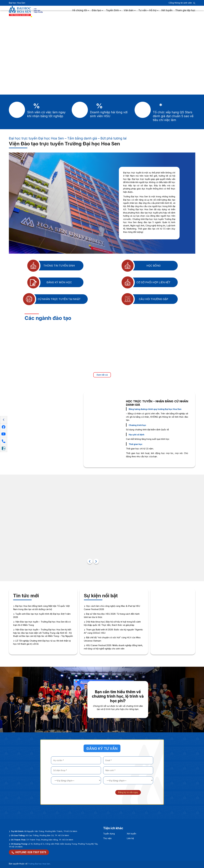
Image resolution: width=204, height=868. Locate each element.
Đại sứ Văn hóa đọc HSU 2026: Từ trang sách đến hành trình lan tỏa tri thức (112, 615)
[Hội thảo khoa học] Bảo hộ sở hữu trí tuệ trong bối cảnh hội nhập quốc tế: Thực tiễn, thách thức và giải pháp (112, 623)
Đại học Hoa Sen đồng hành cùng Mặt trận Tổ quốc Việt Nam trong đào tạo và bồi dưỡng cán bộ (41, 608)
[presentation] (73, 792)
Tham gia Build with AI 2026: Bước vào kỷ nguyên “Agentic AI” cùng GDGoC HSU (113, 631)
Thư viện (107, 838)
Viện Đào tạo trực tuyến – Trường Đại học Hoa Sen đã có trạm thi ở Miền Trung (42, 623)
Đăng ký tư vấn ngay (128, 792)
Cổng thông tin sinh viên (180, 3)
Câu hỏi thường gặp (144, 299)
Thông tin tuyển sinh (51, 266)
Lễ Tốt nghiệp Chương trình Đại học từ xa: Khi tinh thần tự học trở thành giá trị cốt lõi (42, 642)
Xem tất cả (102, 375)
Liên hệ (130, 838)
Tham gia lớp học (185, 12)
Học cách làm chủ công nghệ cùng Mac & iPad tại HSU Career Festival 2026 (112, 608)
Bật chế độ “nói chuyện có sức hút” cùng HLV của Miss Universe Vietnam (112, 639)
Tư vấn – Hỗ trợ (148, 12)
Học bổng (141, 266)
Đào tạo (97, 12)
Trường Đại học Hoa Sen (39, 864)
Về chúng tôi (81, 12)
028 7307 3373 (37, 852)
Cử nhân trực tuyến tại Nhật (51, 299)
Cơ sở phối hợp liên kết (145, 282)
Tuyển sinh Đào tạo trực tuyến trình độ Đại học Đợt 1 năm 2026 (42, 615)
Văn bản (130, 12)
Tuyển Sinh (113, 12)
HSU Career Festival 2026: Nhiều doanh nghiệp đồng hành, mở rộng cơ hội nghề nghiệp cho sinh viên (113, 647)
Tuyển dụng (109, 834)
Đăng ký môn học (49, 282)
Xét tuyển (167, 12)
